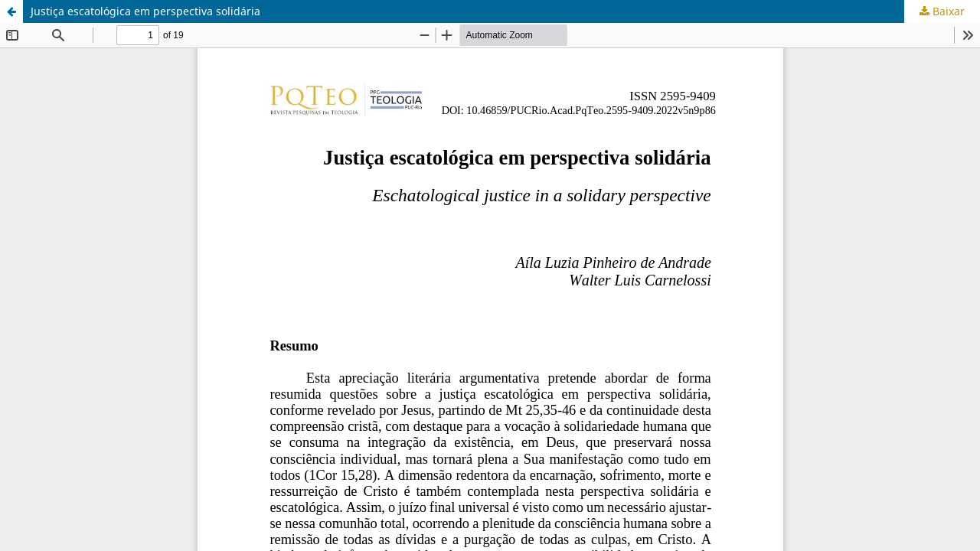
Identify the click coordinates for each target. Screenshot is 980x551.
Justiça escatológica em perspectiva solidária (145, 11)
